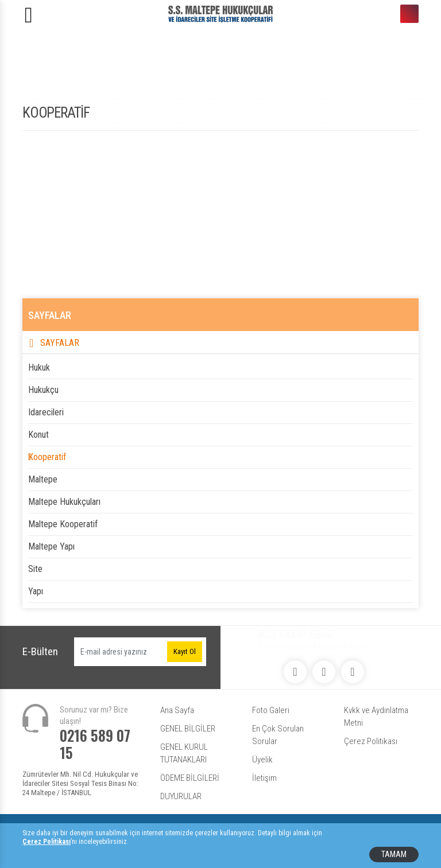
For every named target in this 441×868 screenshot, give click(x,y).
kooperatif (47, 457)
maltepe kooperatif (63, 524)
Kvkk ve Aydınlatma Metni (376, 717)
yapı (36, 591)
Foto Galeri (271, 710)
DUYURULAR (181, 796)
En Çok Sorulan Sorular (278, 735)
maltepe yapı (51, 546)
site (35, 569)
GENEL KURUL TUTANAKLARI (184, 753)
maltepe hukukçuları (64, 502)
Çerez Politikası (371, 741)
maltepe (43, 479)
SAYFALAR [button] (60, 343)
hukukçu (43, 390)
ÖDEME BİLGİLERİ (190, 778)
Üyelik (262, 760)
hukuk (39, 367)
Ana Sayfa (177, 710)
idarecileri (46, 412)
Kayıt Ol (185, 651)
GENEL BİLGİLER (188, 729)
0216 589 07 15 (409, 14)
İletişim (264, 778)
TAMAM (394, 854)
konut (38, 435)
